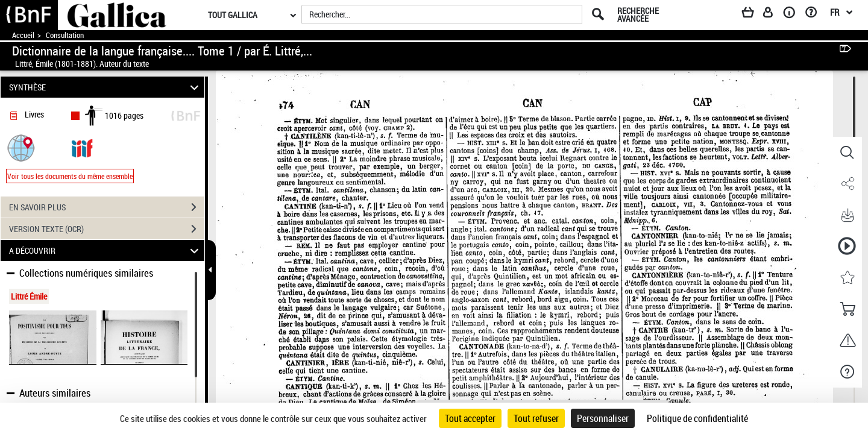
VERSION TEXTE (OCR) (107, 229)
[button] (21, 147)
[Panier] (753, 14)
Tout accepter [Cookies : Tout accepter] (470, 418)
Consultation (65, 35)
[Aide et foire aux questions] (815, 14)
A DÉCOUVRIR (106, 250)
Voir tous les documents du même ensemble (70, 176)
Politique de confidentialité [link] (697, 418)
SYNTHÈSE (106, 87)
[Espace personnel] (773, 14)
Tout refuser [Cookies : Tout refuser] (536, 418)
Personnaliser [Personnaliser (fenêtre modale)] (603, 418)
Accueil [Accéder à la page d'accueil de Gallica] (23, 35)
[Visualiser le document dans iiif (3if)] (82, 147)
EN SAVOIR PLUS (107, 207)
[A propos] (793, 14)
